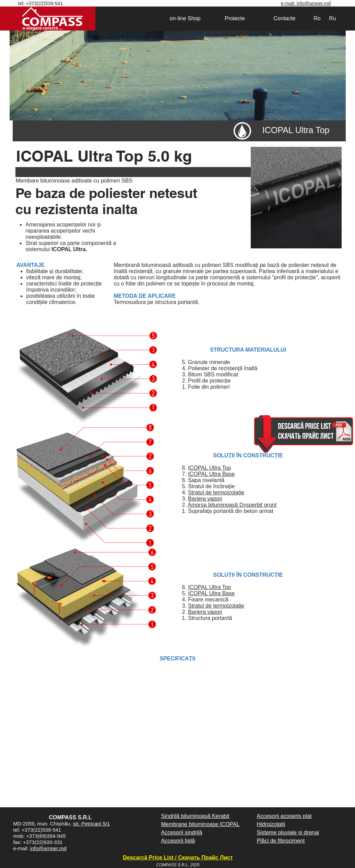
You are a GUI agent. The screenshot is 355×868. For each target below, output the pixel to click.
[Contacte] (285, 19)
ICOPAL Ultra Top (209, 468)
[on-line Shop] (185, 19)
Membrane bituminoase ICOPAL (200, 824)
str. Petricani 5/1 (92, 824)
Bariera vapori (205, 499)
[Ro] (317, 19)
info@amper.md (48, 848)
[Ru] (333, 19)
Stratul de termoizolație (216, 492)
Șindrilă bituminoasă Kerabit (195, 816)
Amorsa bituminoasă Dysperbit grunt (232, 505)
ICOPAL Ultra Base (211, 474)
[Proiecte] (235, 19)
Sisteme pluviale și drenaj (288, 832)
